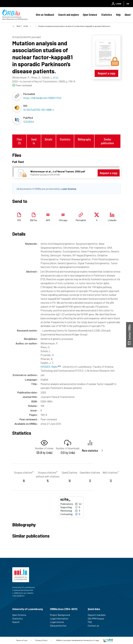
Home (26, 26)
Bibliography (84, 139)
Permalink (81, 220)
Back (19, 26)
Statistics (107, 15)
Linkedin (112, 220)
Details (49, 139)
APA (48, 220)
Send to (34, 141)
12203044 (29, 122)
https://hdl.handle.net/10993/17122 (42, 98)
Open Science (90, 15)
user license (69, 189)
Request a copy (107, 73)
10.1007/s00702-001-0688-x (39, 110)
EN (128, 4)
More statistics (90, 450)
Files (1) (19, 141)
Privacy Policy (41, 640)
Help (118, 15)
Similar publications (107, 141)
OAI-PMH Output (97, 619)
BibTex (34, 220)
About (128, 15)
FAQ (91, 622)
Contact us (95, 626)
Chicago (63, 220)
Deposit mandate (98, 615)
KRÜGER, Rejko (51, 367)
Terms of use (22, 640)
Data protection (60, 626)
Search (17, 622)
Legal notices (58, 622)
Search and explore (68, 15)
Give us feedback (45, 15)
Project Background (61, 615)
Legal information (60, 619)
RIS (19, 220)
